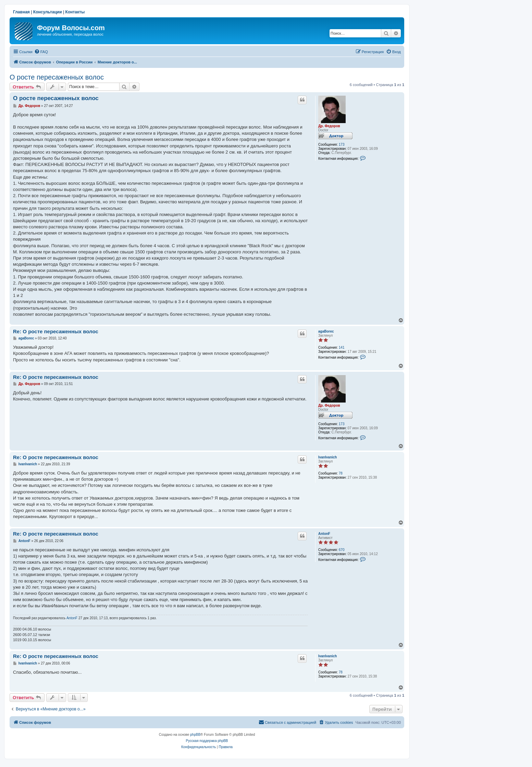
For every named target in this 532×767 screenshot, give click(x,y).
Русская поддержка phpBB (207, 741)
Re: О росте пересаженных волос (56, 331)
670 (342, 550)
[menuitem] (41, 52)
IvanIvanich (327, 457)
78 (341, 473)
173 (342, 145)
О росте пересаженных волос (57, 77)
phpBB (195, 735)
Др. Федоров (329, 126)
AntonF (324, 534)
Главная (21, 12)
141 (342, 347)
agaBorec (326, 331)
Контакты (75, 12)
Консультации (48, 12)
